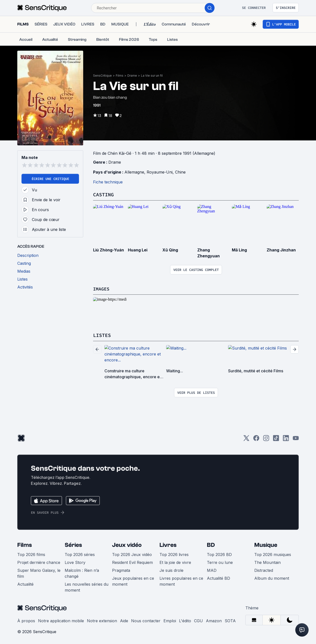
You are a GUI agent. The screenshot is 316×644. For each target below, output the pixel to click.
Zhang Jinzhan (281, 250)
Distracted (264, 570)
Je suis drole (171, 570)
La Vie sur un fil (152, 76)
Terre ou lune (220, 562)
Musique (266, 544)
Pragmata (121, 570)
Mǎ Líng (239, 250)
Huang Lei (138, 250)
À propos (26, 620)
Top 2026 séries (80, 554)
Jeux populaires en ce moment (133, 581)
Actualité (25, 584)
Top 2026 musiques (273, 554)
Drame (132, 76)
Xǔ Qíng (170, 250)
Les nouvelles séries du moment (87, 587)
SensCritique (102, 76)
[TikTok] (276, 439)
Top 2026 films (31, 554)
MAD (212, 570)
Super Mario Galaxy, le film (39, 573)
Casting (103, 194)
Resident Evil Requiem (132, 562)
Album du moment (272, 578)
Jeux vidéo (127, 544)
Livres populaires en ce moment (181, 581)
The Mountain (267, 562)
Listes (102, 335)
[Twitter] (246, 439)
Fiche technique (108, 182)
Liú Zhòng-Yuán (109, 250)
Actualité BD (218, 578)
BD (211, 544)
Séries (73, 544)
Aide (124, 620)
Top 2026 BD (219, 554)
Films (120, 76)
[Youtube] (296, 439)
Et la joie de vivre (175, 562)
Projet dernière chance (39, 562)
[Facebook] (256, 439)
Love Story (75, 562)
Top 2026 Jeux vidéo (132, 554)
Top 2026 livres (174, 554)
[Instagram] (266, 439)
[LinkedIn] (286, 439)
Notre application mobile (61, 620)
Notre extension (102, 620)
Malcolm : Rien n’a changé (82, 573)
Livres (168, 544)
